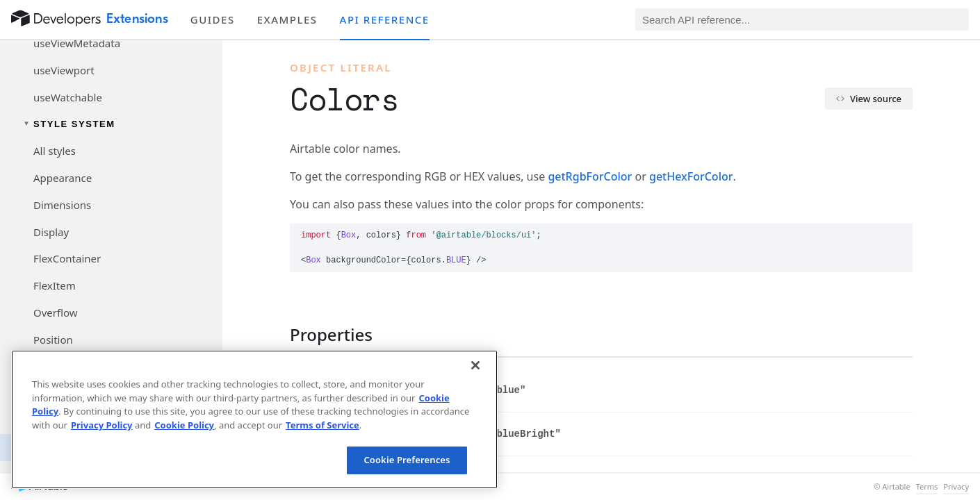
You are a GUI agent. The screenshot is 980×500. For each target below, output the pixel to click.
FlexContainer (67, 258)
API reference (385, 19)
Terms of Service (322, 425)
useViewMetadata (77, 43)
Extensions (137, 19)
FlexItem (55, 285)
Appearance (63, 178)
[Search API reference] (802, 19)
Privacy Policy (102, 425)
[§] (279, 335)
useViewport (64, 70)
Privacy (956, 487)
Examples (287, 19)
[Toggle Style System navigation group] (111, 124)
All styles (55, 151)
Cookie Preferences (407, 460)
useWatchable (68, 97)
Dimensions (62, 205)
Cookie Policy (184, 425)
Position (53, 340)
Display (51, 232)
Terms (927, 487)
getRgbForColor (590, 176)
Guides (213, 19)
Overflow (56, 312)
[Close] (475, 365)
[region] (254, 419)
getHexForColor (691, 176)
